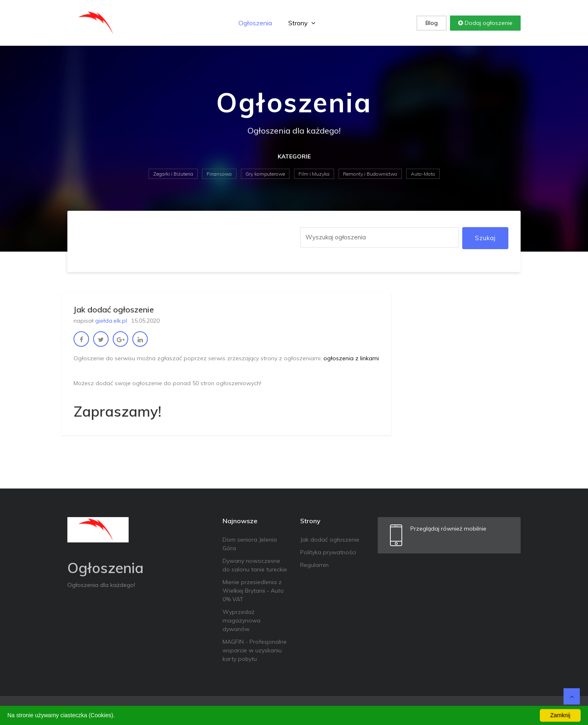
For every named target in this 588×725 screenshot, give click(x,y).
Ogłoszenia (255, 23)
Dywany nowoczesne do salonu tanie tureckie (255, 565)
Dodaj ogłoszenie (485, 23)
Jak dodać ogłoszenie (330, 540)
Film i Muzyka (314, 174)
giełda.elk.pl (111, 321)
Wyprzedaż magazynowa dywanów (242, 620)
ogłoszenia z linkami (351, 358)
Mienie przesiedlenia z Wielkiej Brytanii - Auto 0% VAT (253, 591)
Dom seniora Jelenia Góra (250, 544)
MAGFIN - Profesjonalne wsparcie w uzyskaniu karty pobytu (255, 650)
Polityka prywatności (328, 552)
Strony (302, 23)
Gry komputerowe (265, 174)
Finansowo (219, 174)
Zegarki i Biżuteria (173, 174)
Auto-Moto (423, 174)
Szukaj (485, 238)
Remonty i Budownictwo (370, 174)
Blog (432, 23)
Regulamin (314, 565)
